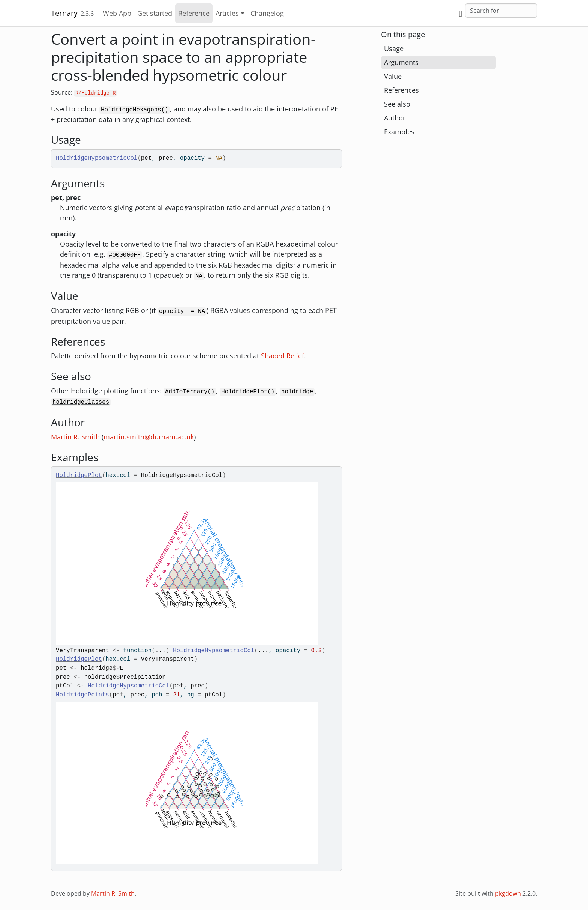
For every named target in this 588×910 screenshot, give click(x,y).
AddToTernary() (190, 392)
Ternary (64, 13)
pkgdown (508, 893)
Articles (227, 13)
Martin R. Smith (75, 437)
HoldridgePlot (79, 475)
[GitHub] (460, 13)
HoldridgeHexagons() (135, 110)
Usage (394, 48)
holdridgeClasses (81, 402)
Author (395, 118)
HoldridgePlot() (248, 392)
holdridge (297, 392)
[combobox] (501, 11)
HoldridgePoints (82, 695)
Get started (155, 13)
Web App (117, 13)
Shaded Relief (283, 356)
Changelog (267, 13)
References (401, 90)
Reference (194, 13)
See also (397, 104)
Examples (399, 132)
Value (393, 76)
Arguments (401, 62)
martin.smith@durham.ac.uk (149, 437)
